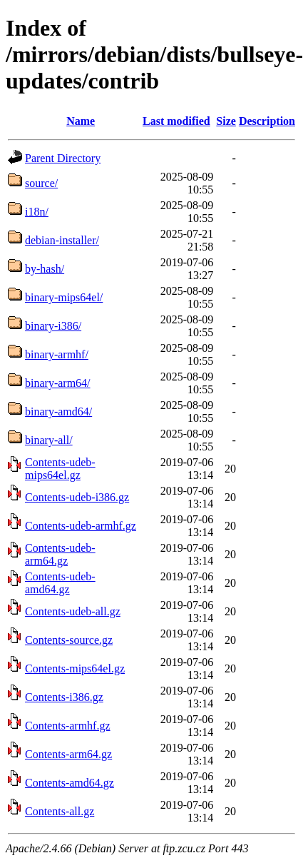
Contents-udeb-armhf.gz (81, 526)
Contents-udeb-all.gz (73, 611)
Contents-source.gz (69, 640)
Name (81, 121)
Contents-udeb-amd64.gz (60, 583)
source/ (41, 183)
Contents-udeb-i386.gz (77, 497)
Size (226, 121)
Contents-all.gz (60, 811)
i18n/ (37, 212)
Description (267, 121)
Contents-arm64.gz (68, 754)
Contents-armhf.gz (68, 726)
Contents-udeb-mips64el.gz (60, 469)
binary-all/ (49, 440)
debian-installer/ (62, 240)
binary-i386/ (53, 326)
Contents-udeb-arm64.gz (60, 554)
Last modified (176, 121)
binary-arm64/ (58, 383)
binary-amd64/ (58, 412)
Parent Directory (63, 158)
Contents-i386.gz (64, 697)
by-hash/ (45, 269)
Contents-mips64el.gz (75, 668)
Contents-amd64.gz (70, 783)
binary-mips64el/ (64, 297)
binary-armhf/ (57, 354)
